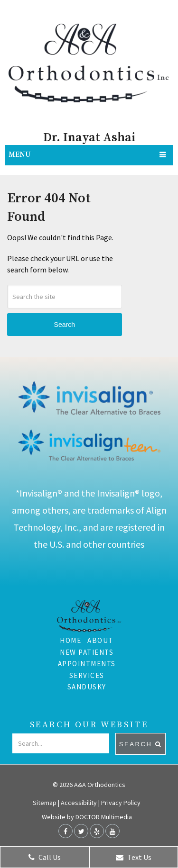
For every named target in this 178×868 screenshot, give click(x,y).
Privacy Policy (121, 803)
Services (87, 675)
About (100, 640)
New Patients (87, 652)
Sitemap (45, 803)
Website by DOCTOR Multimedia (87, 817)
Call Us (45, 857)
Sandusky (87, 687)
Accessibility (79, 803)
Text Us (134, 857)
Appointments (87, 664)
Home (70, 640)
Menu (20, 155)
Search (65, 325)
